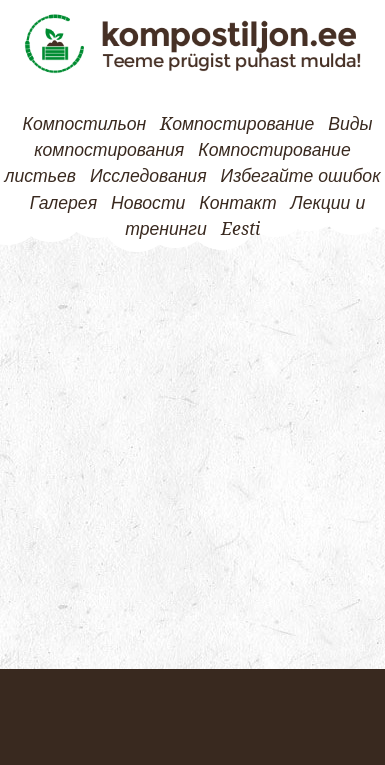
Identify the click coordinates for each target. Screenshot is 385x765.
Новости (148, 203)
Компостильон (85, 124)
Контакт (237, 203)
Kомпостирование (237, 124)
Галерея (63, 203)
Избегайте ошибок (301, 176)
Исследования (148, 176)
